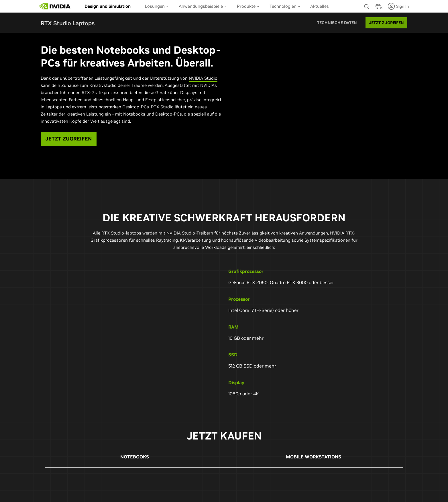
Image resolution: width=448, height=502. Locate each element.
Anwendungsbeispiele (203, 6)
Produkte (248, 6)
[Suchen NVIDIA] (367, 5)
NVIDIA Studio (203, 78)
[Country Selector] (378, 8)
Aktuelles (320, 6)
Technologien (285, 6)
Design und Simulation (108, 6)
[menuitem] (108, 6)
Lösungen (157, 6)
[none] (367, 6)
